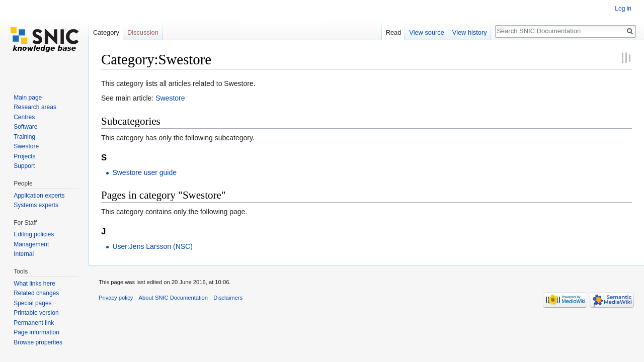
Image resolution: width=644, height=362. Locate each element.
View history (470, 32)
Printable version (36, 313)
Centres (24, 117)
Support (24, 166)
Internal (24, 254)
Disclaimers (228, 298)
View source (426, 32)
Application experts (39, 196)
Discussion (143, 32)
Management (31, 244)
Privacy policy (116, 298)
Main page (28, 98)
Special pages (32, 303)
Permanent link (34, 323)
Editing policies (34, 234)
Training (24, 137)
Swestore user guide (144, 172)
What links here (34, 284)
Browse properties (38, 342)
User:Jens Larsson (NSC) (152, 246)
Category (106, 32)
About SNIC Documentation (173, 298)
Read (394, 32)
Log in (623, 9)
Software (25, 127)
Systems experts (36, 205)
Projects (24, 156)
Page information (36, 332)
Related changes (36, 293)
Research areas (35, 107)
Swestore (170, 98)
